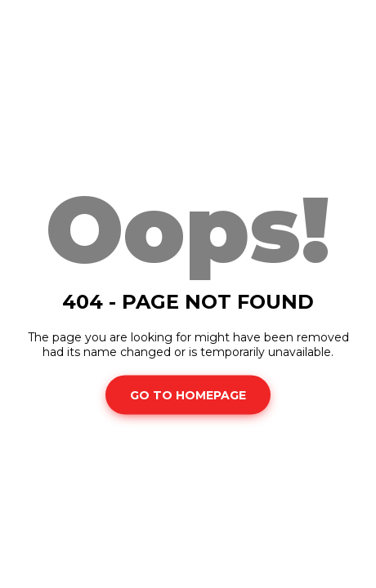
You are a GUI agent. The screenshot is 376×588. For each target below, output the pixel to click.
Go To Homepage (188, 394)
